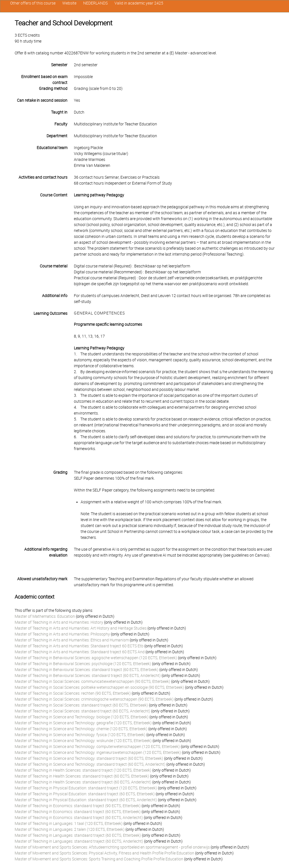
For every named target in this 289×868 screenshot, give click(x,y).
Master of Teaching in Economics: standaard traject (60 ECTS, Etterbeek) (78, 812)
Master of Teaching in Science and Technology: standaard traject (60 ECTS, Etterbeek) (89, 758)
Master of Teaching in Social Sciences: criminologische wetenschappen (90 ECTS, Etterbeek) (94, 699)
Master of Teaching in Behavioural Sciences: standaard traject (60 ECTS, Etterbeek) (87, 670)
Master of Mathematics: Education (45, 616)
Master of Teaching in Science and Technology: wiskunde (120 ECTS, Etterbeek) (83, 741)
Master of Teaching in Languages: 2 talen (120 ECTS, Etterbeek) (70, 829)
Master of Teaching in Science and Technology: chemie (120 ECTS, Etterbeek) (81, 729)
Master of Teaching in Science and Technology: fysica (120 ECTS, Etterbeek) (80, 735)
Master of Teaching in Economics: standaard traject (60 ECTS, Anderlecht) (79, 818)
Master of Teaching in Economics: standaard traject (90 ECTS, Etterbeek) (78, 806)
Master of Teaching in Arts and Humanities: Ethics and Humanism (72, 640)
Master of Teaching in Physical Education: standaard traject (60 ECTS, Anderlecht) (86, 800)
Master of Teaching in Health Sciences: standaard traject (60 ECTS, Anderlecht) (83, 782)
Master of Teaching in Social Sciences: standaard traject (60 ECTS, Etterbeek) (81, 705)
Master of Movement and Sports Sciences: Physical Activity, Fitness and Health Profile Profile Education (104, 853)
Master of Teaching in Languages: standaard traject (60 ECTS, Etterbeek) (78, 835)
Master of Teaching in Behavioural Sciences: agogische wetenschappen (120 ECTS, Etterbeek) (96, 658)
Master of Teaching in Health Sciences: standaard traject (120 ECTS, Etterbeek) (83, 770)
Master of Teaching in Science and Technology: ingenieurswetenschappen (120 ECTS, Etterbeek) (98, 752)
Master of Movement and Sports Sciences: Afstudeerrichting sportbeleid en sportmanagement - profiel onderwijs (112, 847)
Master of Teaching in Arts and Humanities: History (59, 622)
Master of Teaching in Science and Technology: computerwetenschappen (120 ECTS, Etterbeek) (97, 747)
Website (69, 3)
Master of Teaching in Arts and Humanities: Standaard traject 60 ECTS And (80, 652)
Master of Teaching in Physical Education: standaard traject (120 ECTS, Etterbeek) (86, 788)
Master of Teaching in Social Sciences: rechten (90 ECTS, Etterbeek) (73, 693)
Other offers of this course (33, 3)
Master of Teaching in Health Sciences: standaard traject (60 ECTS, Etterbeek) (82, 776)
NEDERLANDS (95, 3)
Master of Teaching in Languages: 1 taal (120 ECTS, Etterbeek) (69, 823)
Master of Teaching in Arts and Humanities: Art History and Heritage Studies (81, 628)
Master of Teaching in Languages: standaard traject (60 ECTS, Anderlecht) (79, 841)
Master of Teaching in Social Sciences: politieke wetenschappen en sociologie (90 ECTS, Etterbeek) (99, 687)
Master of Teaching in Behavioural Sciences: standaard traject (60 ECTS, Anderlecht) (88, 676)
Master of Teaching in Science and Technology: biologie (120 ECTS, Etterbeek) (82, 717)
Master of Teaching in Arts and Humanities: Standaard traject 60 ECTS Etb (79, 646)
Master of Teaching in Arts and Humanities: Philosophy (62, 634)
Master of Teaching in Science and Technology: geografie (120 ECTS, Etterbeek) (83, 723)
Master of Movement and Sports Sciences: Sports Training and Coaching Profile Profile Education (99, 859)
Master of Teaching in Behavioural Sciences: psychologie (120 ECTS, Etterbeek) (83, 664)
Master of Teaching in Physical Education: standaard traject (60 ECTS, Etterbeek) (85, 794)
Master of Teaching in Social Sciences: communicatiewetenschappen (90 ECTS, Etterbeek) (92, 681)
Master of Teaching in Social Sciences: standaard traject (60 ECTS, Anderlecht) (82, 711)
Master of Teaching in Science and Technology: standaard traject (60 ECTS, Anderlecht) (90, 764)
